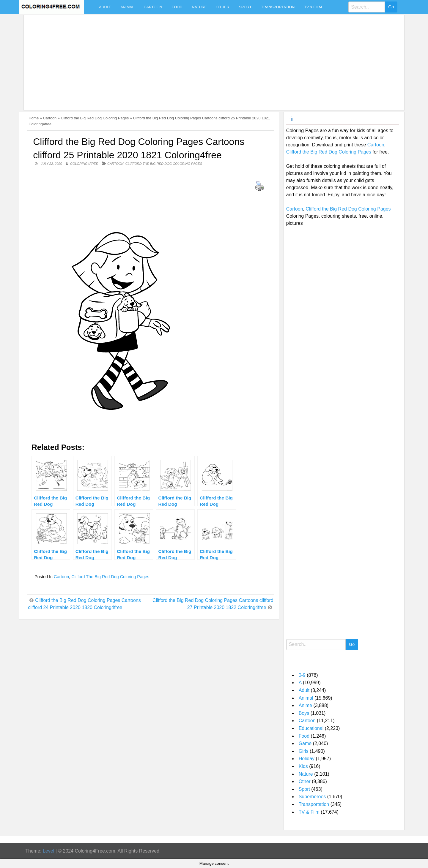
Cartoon (153, 7)
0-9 (302, 675)
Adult (105, 7)
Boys (304, 713)
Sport (245, 7)
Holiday (307, 759)
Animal (127, 7)
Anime (305, 705)
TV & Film (313, 7)
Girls (304, 751)
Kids (303, 766)
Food (177, 7)
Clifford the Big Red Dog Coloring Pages (95, 118)
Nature (199, 7)
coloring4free (84, 164)
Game (305, 743)
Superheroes (312, 797)
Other (223, 7)
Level (48, 851)
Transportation (278, 7)
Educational (311, 728)
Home (34, 118)
